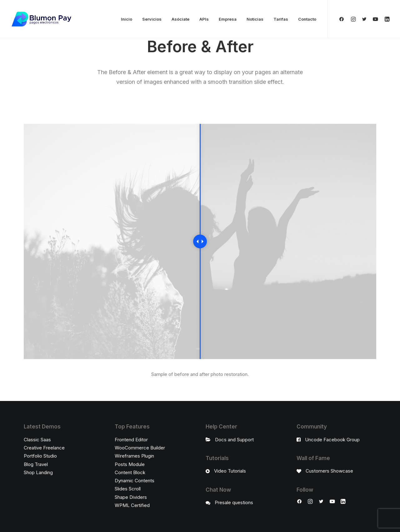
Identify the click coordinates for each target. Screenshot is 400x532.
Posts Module (130, 464)
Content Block (130, 472)
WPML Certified (132, 505)
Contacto (307, 19)
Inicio (127, 19)
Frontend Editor (131, 440)
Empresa (228, 19)
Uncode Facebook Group (332, 440)
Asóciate (180, 19)
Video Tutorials (230, 471)
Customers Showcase (329, 471)
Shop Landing (38, 472)
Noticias (255, 19)
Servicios (152, 19)
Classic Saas (37, 440)
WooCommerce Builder (140, 448)
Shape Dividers (131, 497)
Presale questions (234, 502)
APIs (204, 19)
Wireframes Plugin (134, 456)
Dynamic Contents (135, 481)
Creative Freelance (44, 448)
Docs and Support (234, 440)
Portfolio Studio (40, 456)
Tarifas (281, 19)
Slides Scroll (128, 489)
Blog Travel (36, 464)
